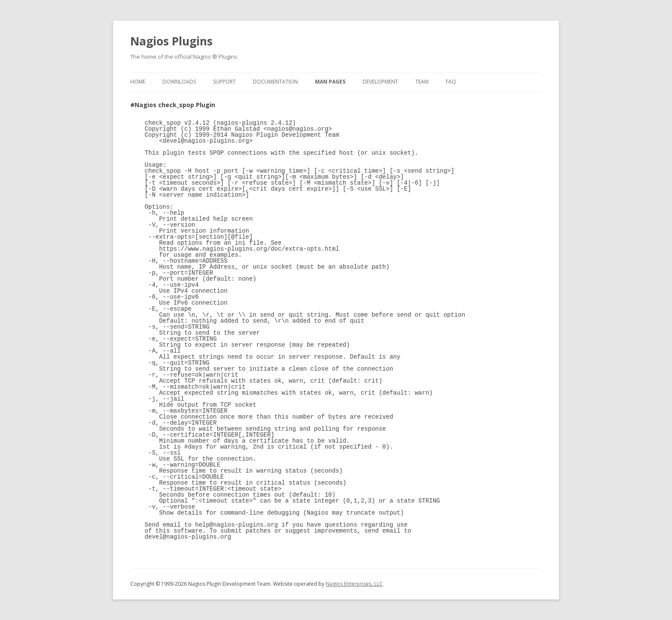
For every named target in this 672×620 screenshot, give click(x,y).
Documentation (275, 82)
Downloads (179, 82)
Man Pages (330, 82)
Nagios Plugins (171, 41)
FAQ (451, 82)
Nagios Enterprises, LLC (354, 584)
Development (380, 82)
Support (224, 82)
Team (422, 82)
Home (138, 82)
